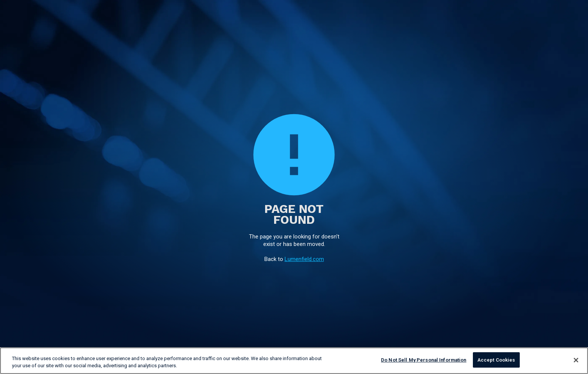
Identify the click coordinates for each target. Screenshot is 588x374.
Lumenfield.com (304, 259)
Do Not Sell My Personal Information (424, 361)
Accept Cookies (496, 361)
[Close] (576, 360)
